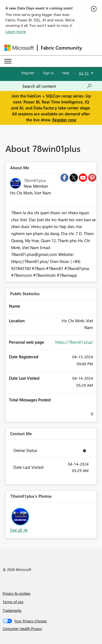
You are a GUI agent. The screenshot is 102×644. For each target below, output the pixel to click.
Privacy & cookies (17, 593)
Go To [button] (84, 73)
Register (28, 73)
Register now (64, 120)
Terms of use (13, 602)
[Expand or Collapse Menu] (8, 61)
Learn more (16, 31)
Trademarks (12, 610)
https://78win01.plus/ (74, 342)
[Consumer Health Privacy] (51, 629)
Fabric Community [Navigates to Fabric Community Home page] (61, 48)
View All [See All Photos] (19, 530)
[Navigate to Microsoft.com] (19, 48)
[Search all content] (57, 86)
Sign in (48, 73)
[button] (20, 517)
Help (66, 73)
